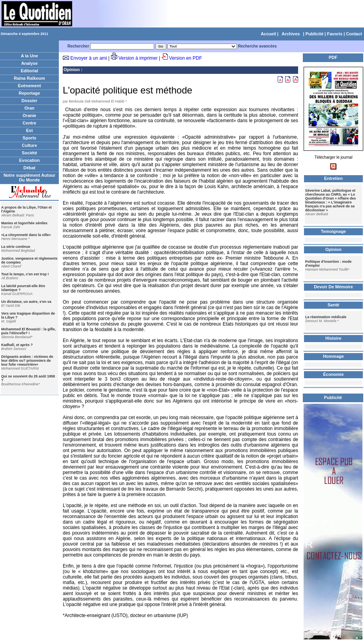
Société (29, 153)
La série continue (16, 247)
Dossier (29, 101)
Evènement (30, 86)
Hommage (333, 356)
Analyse (29, 63)
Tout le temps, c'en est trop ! (25, 274)
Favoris (335, 34)
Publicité (315, 34)
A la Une (29, 56)
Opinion (72, 70)
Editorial (29, 71)
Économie (334, 374)
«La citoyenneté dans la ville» (26, 235)
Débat (30, 168)
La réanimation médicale (326, 317)
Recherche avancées (258, 46)
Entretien (333, 178)
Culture (30, 145)
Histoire (334, 338)
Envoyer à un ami (88, 58)
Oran (29, 108)
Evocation (30, 160)
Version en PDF (186, 58)
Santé (333, 305)
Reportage (29, 93)
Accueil (268, 34)
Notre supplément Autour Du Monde (29, 178)
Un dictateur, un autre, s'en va (26, 302)
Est (29, 130)
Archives (291, 34)
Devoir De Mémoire (333, 287)
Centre (30, 123)
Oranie (30, 115)
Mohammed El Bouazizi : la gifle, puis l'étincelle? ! (28, 331)
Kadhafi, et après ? (17, 345)
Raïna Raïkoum (29, 78)
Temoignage (333, 231)
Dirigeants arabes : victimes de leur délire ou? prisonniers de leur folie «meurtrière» (27, 361)
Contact (354, 34)
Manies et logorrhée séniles (24, 223)
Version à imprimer (138, 58)
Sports (30, 138)
